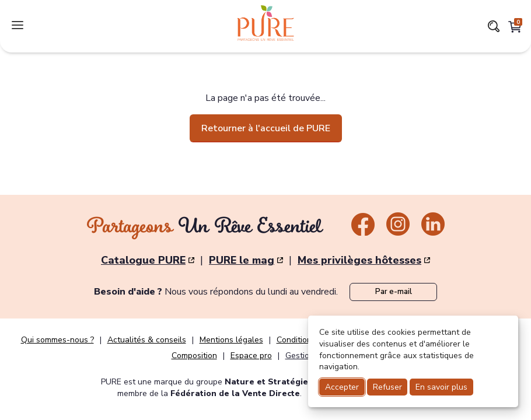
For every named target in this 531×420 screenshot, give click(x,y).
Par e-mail (394, 292)
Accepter (342, 387)
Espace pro (251, 356)
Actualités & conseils (147, 340)
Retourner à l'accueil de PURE (266, 128)
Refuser (387, 387)
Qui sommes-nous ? (57, 340)
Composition (194, 356)
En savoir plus (441, 387)
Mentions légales (231, 340)
